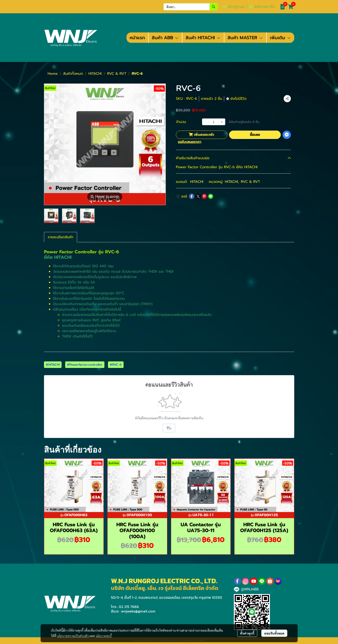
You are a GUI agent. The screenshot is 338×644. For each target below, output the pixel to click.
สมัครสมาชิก (262, 7)
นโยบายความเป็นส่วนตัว (73, 636)
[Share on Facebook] (192, 196)
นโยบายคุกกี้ (104, 636)
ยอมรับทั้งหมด (274, 633)
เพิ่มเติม (281, 38)
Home (53, 74)
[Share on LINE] (211, 196)
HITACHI (95, 74)
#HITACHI (53, 365)
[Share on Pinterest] (204, 196)
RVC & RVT (117, 74)
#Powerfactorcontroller (85, 365)
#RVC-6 (116, 365)
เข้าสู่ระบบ (233, 7)
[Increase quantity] (222, 122)
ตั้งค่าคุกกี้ (247, 633)
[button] (191, 7)
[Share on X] (198, 196)
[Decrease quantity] (205, 122)
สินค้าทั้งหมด (73, 74)
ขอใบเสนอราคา (190, 142)
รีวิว (169, 428)
